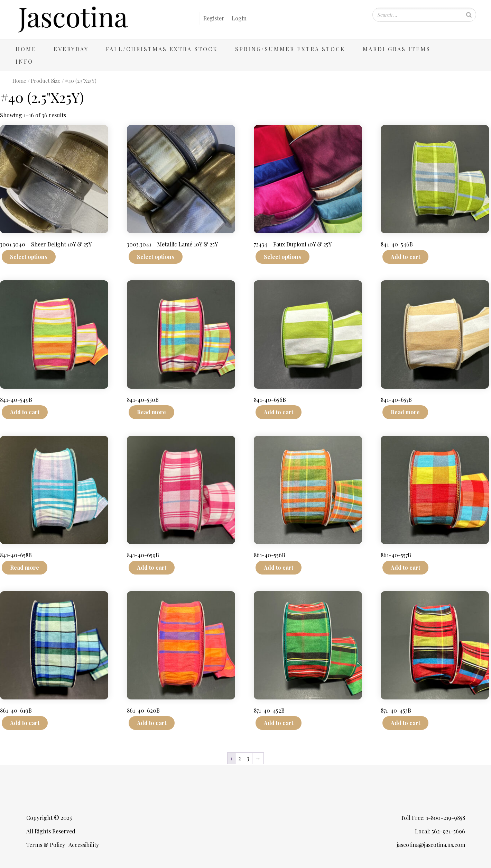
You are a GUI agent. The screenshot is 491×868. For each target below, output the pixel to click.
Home (26, 49)
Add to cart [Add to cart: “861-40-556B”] (279, 567)
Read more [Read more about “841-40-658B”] (25, 567)
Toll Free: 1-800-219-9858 (433, 818)
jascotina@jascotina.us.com (431, 845)
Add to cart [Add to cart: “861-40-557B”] (405, 567)
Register (214, 18)
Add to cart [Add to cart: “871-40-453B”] (405, 723)
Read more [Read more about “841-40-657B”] (405, 412)
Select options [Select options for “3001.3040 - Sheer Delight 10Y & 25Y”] (29, 257)
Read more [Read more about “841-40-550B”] (151, 412)
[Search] (469, 15)
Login (239, 18)
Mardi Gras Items (397, 49)
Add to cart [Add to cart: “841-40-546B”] (405, 257)
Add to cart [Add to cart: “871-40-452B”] (279, 723)
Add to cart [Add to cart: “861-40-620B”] (152, 723)
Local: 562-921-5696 (440, 831)
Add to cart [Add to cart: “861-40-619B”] (25, 723)
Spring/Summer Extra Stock (290, 49)
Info (24, 61)
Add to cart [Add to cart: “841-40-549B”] (25, 412)
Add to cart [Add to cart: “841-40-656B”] (279, 412)
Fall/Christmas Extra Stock (162, 49)
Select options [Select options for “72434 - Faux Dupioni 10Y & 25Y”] (282, 257)
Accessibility (84, 845)
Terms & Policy (46, 845)
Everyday (71, 49)
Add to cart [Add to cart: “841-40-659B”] (152, 567)
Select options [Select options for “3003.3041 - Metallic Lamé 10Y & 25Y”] (156, 257)
